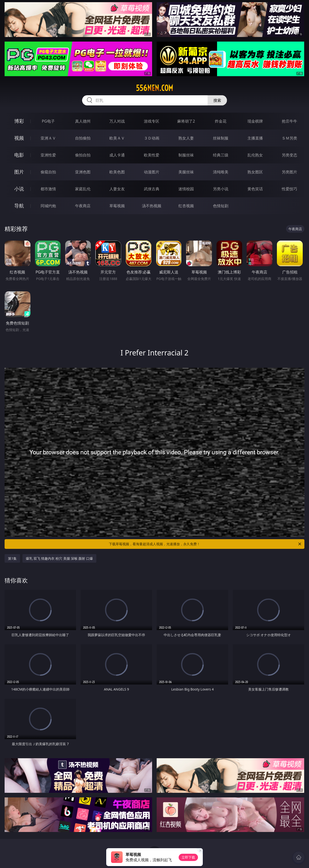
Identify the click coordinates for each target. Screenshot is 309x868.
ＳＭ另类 (289, 138)
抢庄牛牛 (289, 121)
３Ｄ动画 (152, 138)
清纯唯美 (221, 172)
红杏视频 (186, 206)
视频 (19, 138)
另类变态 (289, 155)
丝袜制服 (221, 138)
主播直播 (255, 138)
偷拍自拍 (83, 155)
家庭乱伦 (83, 189)
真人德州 (83, 121)
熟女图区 (255, 172)
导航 (19, 206)
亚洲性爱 (48, 155)
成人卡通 (117, 155)
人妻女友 (117, 189)
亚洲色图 (83, 172)
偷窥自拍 (48, 172)
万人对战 (117, 121)
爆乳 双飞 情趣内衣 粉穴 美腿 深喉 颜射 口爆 (59, 558)
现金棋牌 (255, 121)
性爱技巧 (289, 189)
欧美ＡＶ (117, 138)
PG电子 (48, 121)
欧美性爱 (152, 155)
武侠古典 (152, 189)
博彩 (19, 121)
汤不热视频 (152, 206)
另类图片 (289, 172)
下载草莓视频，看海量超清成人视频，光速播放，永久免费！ (205, 544)
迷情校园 (186, 189)
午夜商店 (83, 206)
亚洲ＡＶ (48, 138)
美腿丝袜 (186, 172)
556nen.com (154, 88)
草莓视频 (117, 206)
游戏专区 (152, 121)
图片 (19, 172)
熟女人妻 (186, 138)
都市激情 (48, 189)
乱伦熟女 (255, 155)
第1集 (12, 558)
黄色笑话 (255, 189)
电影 (19, 155)
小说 (19, 189)
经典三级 (221, 155)
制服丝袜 (186, 155)
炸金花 (221, 121)
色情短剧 (221, 206)
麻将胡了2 (186, 121)
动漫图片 (152, 172)
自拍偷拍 (83, 138)
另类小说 (221, 189)
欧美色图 (117, 172)
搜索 (217, 100)
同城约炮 (48, 206)
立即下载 (188, 857)
